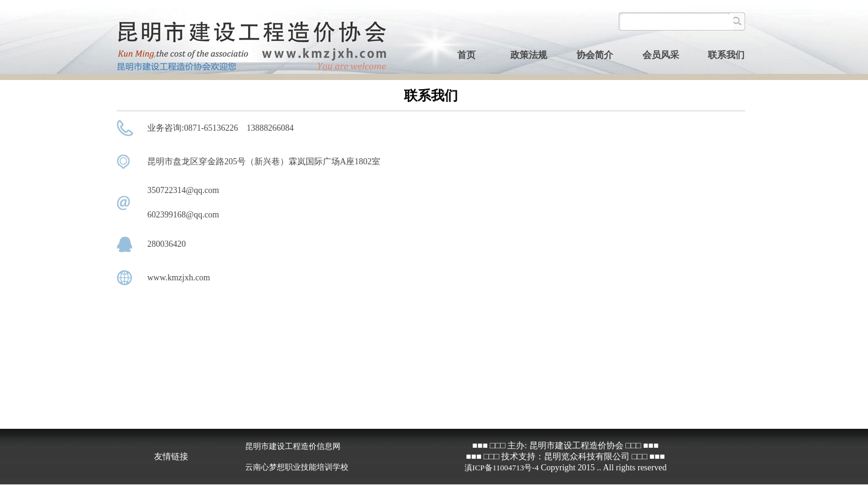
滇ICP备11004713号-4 (502, 468)
